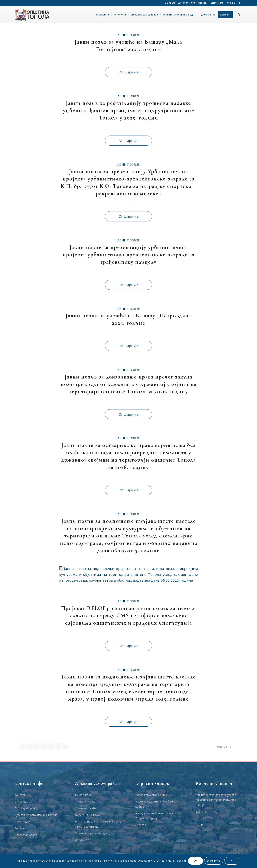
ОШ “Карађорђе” (25, 808)
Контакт (20, 795)
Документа (217, 3)
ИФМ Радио (22, 821)
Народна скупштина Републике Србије (155, 804)
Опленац (20, 801)
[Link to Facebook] (240, 3)
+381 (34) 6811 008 (186, 3)
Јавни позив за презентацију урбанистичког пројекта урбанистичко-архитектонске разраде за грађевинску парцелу (129, 255)
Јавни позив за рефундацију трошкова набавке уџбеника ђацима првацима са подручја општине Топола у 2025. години (129, 110)
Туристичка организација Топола (36, 815)
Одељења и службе (88, 815)
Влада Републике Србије (151, 795)
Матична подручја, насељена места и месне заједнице (98, 824)
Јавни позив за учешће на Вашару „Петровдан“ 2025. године (128, 319)
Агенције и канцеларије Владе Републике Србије (155, 816)
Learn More (214, 861)
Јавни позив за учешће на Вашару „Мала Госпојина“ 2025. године (128, 45)
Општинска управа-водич (91, 833)
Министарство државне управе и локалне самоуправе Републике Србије (217, 800)
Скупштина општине (88, 801)
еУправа (141, 825)
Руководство (83, 795)
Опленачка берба (26, 835)
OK (196, 861)
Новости (203, 3)
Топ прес (20, 828)
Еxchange (202, 811)
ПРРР (199, 825)
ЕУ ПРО (201, 818)
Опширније (129, 72)
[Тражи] (239, 15)
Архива (231, 3)
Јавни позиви (128, 35)
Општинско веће (86, 808)
